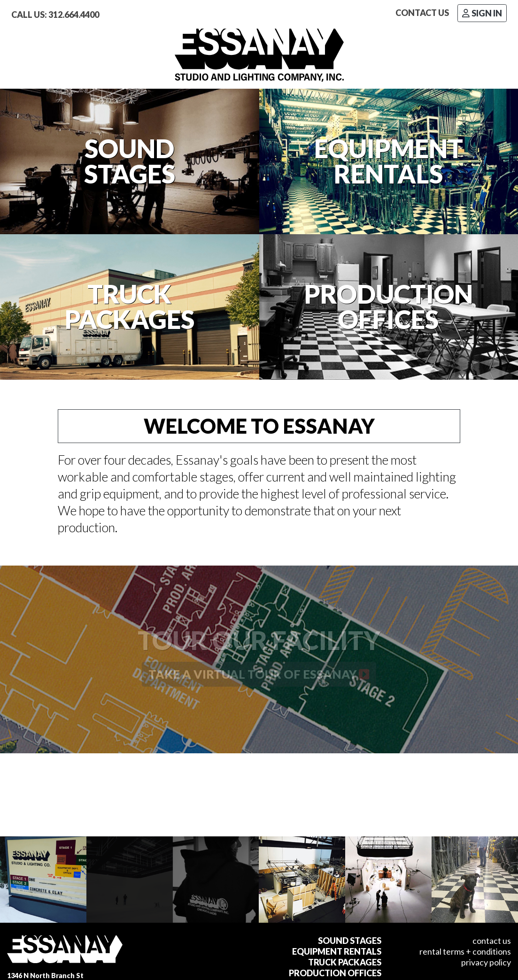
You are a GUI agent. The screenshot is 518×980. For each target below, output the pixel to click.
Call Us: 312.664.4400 (55, 15)
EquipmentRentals (389, 161)
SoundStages (130, 161)
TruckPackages (130, 307)
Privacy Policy (486, 962)
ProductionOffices (389, 307)
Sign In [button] (482, 13)
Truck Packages (345, 962)
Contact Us (422, 13)
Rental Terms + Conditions (465, 951)
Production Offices (335, 973)
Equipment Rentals (337, 951)
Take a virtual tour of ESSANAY (259, 674)
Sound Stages (350, 941)
